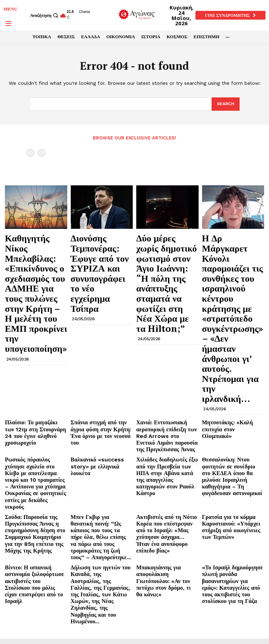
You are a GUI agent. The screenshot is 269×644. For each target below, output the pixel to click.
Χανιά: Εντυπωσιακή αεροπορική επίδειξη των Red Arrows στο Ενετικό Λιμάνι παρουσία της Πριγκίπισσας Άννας (166, 327)
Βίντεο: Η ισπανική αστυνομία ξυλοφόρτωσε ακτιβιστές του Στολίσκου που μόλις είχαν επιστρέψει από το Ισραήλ (35, 434)
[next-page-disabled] (42, 153)
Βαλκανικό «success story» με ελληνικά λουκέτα (100, 350)
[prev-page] (30, 153)
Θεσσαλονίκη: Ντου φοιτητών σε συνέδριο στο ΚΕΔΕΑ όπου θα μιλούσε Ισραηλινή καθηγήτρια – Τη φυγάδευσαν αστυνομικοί (232, 358)
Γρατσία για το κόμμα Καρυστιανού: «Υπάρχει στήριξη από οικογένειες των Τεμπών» (230, 397)
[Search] (225, 104)
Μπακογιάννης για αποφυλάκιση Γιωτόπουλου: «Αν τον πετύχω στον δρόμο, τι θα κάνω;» (167, 434)
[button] (45, 15)
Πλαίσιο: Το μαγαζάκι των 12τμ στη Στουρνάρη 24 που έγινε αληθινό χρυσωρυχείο (33, 322)
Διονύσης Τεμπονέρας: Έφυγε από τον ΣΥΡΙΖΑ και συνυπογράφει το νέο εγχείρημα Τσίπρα (99, 249)
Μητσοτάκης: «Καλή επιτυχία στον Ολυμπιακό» (232, 319)
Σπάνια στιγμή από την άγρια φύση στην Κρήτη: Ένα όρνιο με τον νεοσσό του (100, 322)
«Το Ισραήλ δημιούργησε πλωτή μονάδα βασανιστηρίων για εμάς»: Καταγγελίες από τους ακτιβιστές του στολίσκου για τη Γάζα (232, 436)
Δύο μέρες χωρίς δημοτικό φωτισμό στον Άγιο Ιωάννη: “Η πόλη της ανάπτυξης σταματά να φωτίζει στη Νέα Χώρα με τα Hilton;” (167, 252)
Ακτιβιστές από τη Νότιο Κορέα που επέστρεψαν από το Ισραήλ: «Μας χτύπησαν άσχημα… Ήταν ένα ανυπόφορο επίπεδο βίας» (167, 400)
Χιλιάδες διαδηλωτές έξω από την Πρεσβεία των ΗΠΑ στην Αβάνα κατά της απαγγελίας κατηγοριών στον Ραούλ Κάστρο (166, 358)
